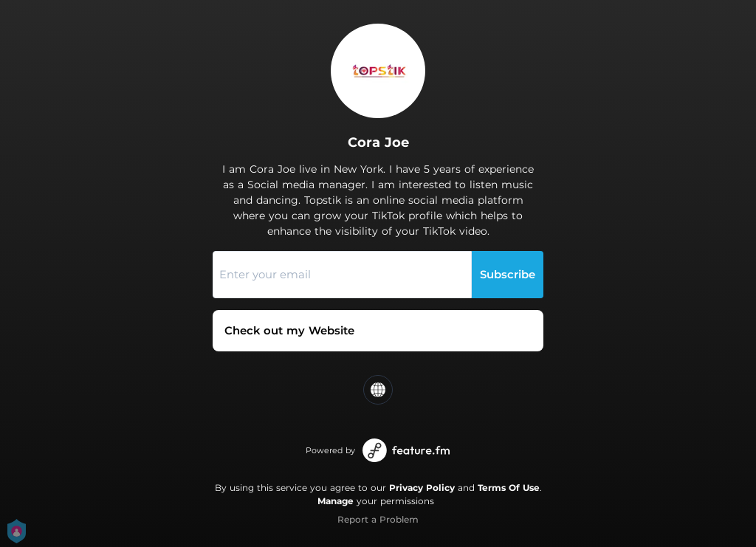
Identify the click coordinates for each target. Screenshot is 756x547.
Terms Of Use (509, 488)
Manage (336, 501)
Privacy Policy (422, 488)
